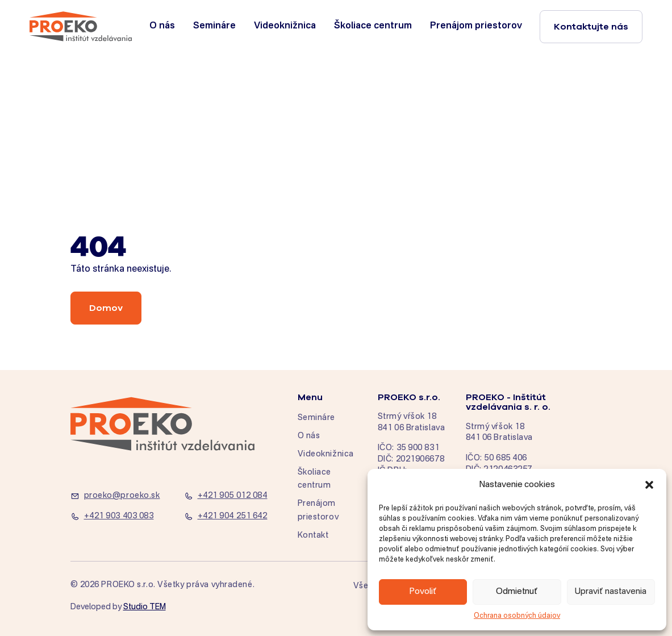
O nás (162, 26)
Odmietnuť (517, 591)
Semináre (214, 26)
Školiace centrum (373, 26)
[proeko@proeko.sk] (120, 496)
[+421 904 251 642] (234, 517)
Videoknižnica (285, 26)
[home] (81, 26)
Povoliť (423, 591)
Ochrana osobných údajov (517, 616)
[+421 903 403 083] (120, 517)
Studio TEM (145, 607)
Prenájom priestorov (476, 26)
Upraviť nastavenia (611, 591)
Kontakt (313, 535)
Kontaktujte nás (591, 27)
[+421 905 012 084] (234, 496)
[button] (649, 485)
